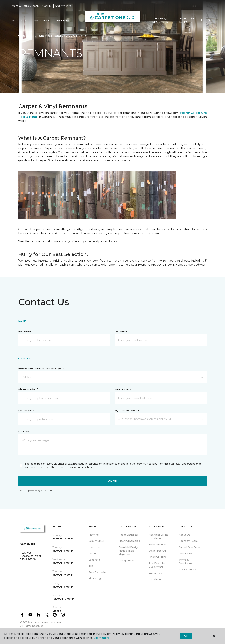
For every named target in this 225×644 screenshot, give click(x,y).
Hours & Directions (160, 20)
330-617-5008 (63, 6)
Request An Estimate (186, 20)
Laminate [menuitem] (94, 560)
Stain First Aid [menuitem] (157, 551)
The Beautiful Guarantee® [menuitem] (157, 565)
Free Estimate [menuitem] (97, 572)
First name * (25, 331)
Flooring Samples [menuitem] (129, 541)
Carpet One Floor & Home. (45, 622)
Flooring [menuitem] (94, 535)
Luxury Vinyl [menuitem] (96, 541)
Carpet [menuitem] (93, 553)
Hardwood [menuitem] (95, 547)
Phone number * (28, 389)
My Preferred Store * (127, 411)
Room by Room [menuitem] (188, 541)
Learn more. (102, 638)
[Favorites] (209, 20)
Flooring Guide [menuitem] (158, 557)
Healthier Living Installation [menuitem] (158, 536)
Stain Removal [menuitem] (157, 544)
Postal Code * (26, 411)
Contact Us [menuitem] (185, 553)
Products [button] (19, 20)
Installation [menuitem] (156, 579)
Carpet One (25, 36)
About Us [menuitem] (184, 535)
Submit (112, 481)
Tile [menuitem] (91, 566)
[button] (202, 20)
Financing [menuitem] (95, 578)
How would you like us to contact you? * (42, 369)
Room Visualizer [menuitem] (128, 535)
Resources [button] (41, 20)
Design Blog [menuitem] (126, 561)
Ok (186, 636)
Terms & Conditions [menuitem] (185, 561)
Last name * (122, 331)
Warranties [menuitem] (155, 573)
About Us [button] (63, 20)
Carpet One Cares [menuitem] (190, 547)
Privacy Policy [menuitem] (187, 569)
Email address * (124, 389)
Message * (24, 432)
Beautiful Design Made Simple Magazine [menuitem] (129, 551)
